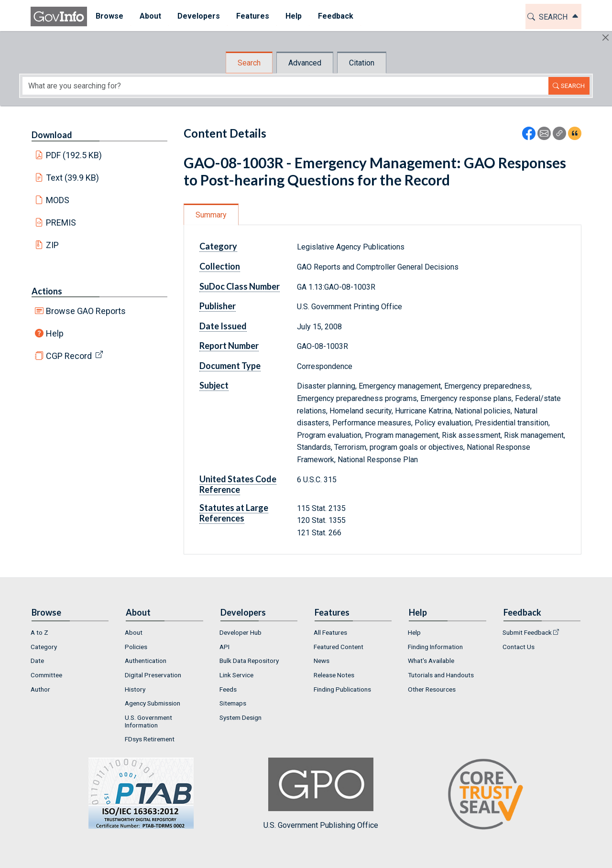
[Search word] (285, 86)
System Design (240, 717)
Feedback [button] (335, 16)
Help (55, 333)
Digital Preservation (153, 675)
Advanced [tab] (305, 63)
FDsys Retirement (150, 739)
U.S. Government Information (148, 721)
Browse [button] (109, 16)
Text (73, 178)
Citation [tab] (362, 63)
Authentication (146, 661)
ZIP (52, 245)
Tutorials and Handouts (441, 675)
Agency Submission (153, 703)
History (135, 689)
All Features (330, 632)
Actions (47, 291)
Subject (214, 385)
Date (37, 661)
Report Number (229, 346)
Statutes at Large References (234, 513)
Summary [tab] (211, 215)
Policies (136, 647)
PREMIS (61, 222)
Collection (220, 266)
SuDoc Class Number (240, 286)
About (134, 632)
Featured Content (339, 647)
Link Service (236, 675)
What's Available (431, 661)
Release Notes (334, 675)
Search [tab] (249, 63)
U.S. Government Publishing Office (321, 794)
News (322, 661)
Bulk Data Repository (249, 661)
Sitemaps (233, 703)
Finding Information (435, 647)
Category (218, 246)
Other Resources (432, 689)
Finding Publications (342, 689)
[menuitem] (109, 16)
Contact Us (519, 647)
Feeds (228, 689)
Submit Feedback (527, 632)
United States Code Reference (238, 484)
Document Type (230, 366)
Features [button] (252, 16)
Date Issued (223, 326)
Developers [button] (198, 16)
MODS (58, 200)
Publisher (218, 306)
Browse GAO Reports (86, 311)
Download (52, 135)
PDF (74, 155)
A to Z (39, 632)
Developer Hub (240, 632)
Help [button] (293, 16)
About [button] (150, 16)
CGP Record (69, 356)
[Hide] (606, 38)
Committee (46, 675)
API (224, 647)
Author (40, 689)
